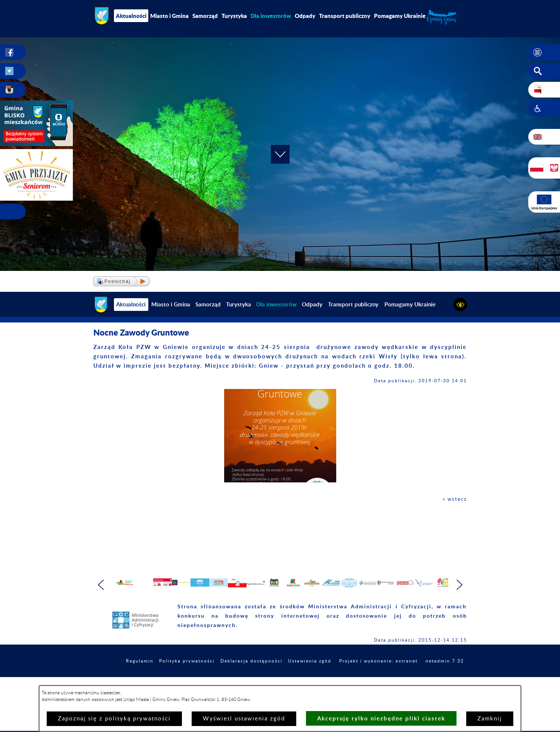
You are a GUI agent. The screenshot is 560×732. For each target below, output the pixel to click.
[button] (544, 53)
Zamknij (490, 719)
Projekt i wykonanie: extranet (420, 677)
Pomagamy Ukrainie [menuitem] (400, 16)
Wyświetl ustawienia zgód (244, 719)
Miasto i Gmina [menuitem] (169, 16)
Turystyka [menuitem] (234, 16)
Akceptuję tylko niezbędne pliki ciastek (381, 718)
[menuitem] (271, 16)
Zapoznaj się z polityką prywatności (114, 719)
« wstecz (454, 499)
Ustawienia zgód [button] (343, 677)
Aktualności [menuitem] (131, 16)
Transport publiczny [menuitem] (345, 16)
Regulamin (155, 677)
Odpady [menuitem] (305, 16)
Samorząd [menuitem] (205, 16)
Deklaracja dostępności (279, 677)
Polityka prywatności (207, 677)
